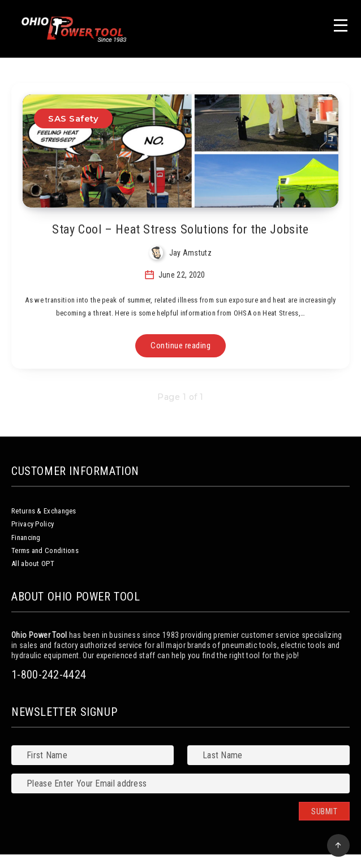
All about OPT (33, 563)
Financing (26, 537)
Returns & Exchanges (44, 511)
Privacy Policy (33, 524)
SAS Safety (73, 118)
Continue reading (180, 346)
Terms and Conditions (45, 550)
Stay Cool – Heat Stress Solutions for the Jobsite (180, 229)
